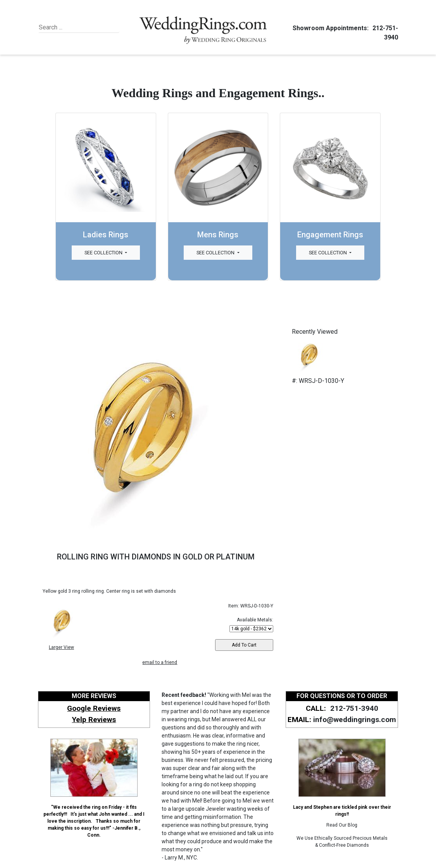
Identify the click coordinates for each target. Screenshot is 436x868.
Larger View (61, 647)
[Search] (74, 27)
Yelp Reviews (94, 720)
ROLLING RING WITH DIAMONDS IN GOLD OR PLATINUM (156, 557)
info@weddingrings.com (355, 720)
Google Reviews (94, 708)
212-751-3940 (353, 708)
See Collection (104, 253)
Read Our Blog (342, 825)
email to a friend (160, 662)
